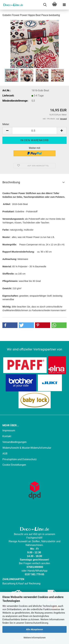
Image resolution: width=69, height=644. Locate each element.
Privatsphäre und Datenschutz (20, 459)
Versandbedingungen (14, 442)
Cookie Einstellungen (14, 465)
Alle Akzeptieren (34, 629)
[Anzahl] (34, 131)
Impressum (9, 430)
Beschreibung (11, 182)
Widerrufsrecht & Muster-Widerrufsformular (27, 448)
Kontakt (7, 436)
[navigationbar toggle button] (64, 5)
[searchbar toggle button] (45, 5)
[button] (7, 131)
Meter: (6, 124)
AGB (5, 454)
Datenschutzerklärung (36, 623)
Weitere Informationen (35, 638)
